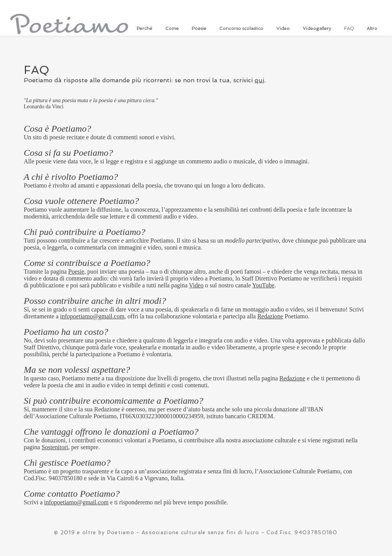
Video (196, 285)
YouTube (263, 285)
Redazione (270, 316)
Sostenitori (55, 447)
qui (259, 80)
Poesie (76, 271)
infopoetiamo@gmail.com (92, 316)
